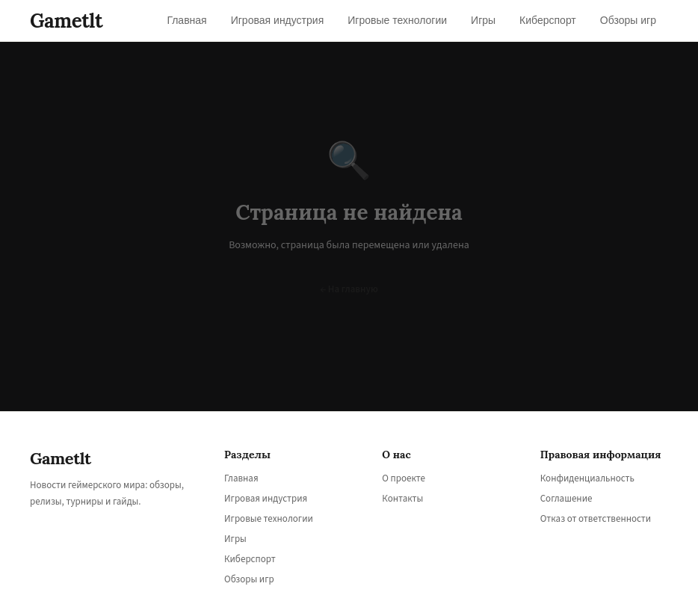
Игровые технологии (269, 519)
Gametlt (66, 21)
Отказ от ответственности (596, 519)
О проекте (404, 478)
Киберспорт (250, 559)
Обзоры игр (249, 579)
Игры (235, 539)
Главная (241, 478)
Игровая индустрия (266, 499)
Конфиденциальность (587, 478)
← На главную (349, 289)
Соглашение (566, 499)
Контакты (402, 499)
